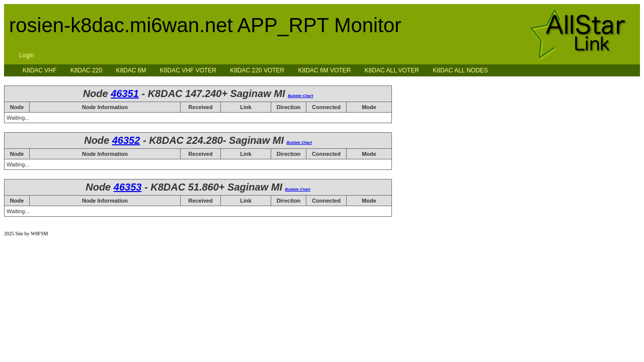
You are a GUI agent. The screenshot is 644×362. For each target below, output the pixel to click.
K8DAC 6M (131, 70)
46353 (128, 187)
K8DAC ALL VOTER (392, 70)
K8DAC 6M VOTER (325, 70)
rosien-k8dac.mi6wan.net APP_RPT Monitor (205, 25)
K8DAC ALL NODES (460, 70)
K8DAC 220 (86, 70)
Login (26, 55)
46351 (125, 94)
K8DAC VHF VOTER (188, 70)
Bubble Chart (300, 96)
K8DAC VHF (39, 70)
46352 (126, 140)
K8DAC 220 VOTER (257, 70)
